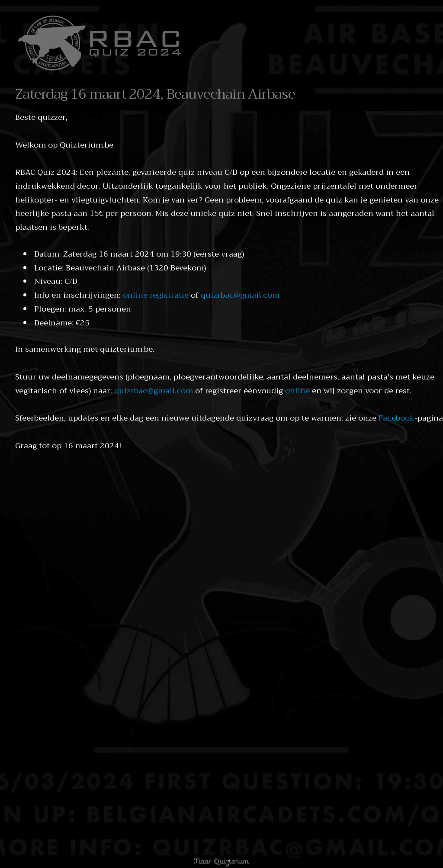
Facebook (396, 418)
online (297, 391)
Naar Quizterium (221, 861)
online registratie (156, 295)
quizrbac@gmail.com (240, 295)
